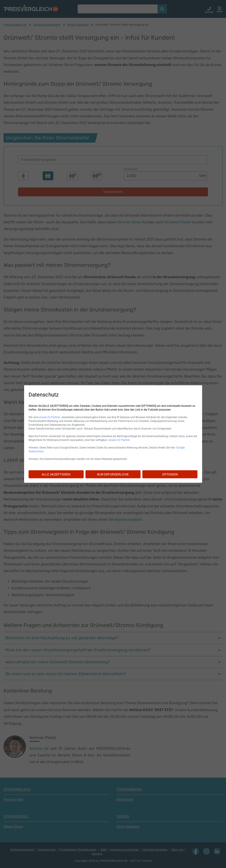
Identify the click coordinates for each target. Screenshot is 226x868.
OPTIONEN (170, 474)
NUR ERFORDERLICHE (113, 474)
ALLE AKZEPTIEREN (56, 474)
